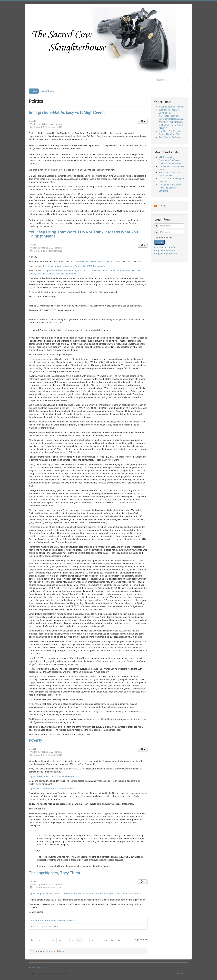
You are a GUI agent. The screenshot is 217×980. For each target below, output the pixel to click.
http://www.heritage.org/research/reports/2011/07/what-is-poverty (75, 266)
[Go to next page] (113, 941)
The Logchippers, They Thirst (55, 873)
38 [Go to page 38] (53, 940)
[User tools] (143, 121)
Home (34, 91)
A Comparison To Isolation (171, 107)
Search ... (155, 78)
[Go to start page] (32, 941)
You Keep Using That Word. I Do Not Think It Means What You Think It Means (83, 234)
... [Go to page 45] (99, 940)
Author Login (47, 91)
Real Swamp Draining (169, 137)
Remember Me (164, 237)
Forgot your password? (166, 254)
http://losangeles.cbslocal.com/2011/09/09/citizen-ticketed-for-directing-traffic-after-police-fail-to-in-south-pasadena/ (85, 894)
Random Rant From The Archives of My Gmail (54, 921)
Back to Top (182, 973)
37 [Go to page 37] (47, 940)
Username (158, 224)
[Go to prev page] (40, 941)
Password (158, 231)
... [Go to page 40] (66, 940)
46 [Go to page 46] (105, 940)
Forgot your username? (166, 251)
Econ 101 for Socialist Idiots (45, 927)
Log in (159, 242)
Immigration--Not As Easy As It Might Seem (67, 112)
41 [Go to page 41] (73, 940)
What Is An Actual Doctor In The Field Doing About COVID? (171, 125)
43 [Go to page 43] (86, 940)
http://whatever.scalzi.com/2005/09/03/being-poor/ (96, 261)
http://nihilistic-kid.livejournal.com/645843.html (51, 789)
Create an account (165, 248)
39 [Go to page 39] (60, 940)
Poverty (35, 740)
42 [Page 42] (79, 940)
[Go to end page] (120, 941)
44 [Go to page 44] (93, 940)
